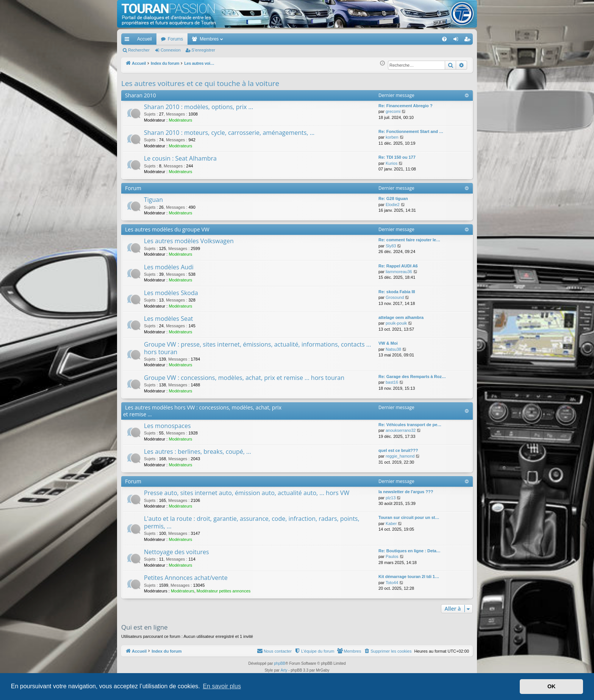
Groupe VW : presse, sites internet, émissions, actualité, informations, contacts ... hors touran (257, 348)
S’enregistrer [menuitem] (469, 41)
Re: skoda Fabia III (397, 292)
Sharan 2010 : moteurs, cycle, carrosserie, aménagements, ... (229, 133)
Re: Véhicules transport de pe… (410, 425)
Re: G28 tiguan (393, 198)
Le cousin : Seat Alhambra (180, 158)
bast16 (392, 382)
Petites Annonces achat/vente (186, 578)
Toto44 (392, 583)
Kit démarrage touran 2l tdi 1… (409, 577)
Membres (209, 39)
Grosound (395, 297)
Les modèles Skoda (171, 293)
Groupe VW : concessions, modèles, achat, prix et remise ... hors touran (244, 378)
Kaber (391, 523)
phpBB (280, 663)
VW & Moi (388, 343)
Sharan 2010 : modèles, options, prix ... (199, 107)
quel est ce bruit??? (398, 450)
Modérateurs (180, 120)
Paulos (392, 556)
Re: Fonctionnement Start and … (411, 131)
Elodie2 (393, 205)
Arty (284, 670)
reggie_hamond (400, 456)
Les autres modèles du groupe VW (167, 229)
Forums (176, 39)
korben (392, 137)
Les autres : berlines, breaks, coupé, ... (198, 452)
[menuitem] (418, 39)
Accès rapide (128, 41)
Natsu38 (393, 349)
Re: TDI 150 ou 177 (397, 157)
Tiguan (153, 200)
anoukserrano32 (401, 430)
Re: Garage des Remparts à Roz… (412, 377)
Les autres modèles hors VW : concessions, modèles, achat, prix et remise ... (202, 411)
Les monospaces (167, 426)
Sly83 (391, 246)
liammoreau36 (399, 272)
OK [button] (552, 686)
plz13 (391, 498)
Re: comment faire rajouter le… (409, 240)
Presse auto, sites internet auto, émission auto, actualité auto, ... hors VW (247, 493)
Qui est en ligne (145, 627)
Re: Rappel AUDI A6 (398, 266)
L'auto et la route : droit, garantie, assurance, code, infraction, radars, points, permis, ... (252, 522)
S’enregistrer (203, 50)
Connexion (171, 50)
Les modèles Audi (169, 267)
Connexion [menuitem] (457, 41)
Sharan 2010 (141, 95)
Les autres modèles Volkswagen (189, 241)
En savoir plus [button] (222, 686)
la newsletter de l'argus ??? (406, 492)
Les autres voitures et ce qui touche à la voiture (200, 83)
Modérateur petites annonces (224, 591)
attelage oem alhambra (401, 317)
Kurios (392, 163)
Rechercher (139, 50)
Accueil (145, 39)
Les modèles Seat (168, 319)
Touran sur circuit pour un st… (409, 517)
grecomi (393, 111)
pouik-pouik (396, 323)
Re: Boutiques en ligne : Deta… (410, 551)
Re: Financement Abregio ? (406, 106)
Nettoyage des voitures (177, 552)
